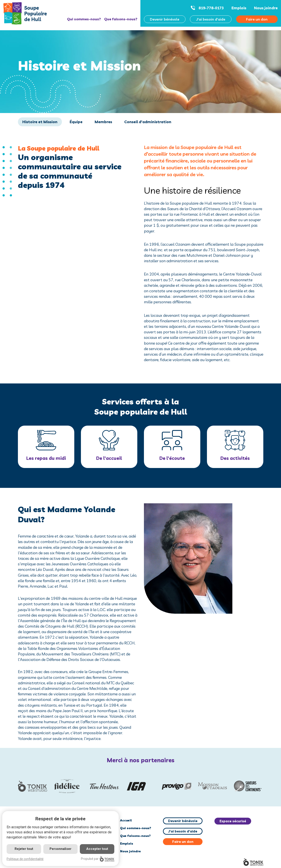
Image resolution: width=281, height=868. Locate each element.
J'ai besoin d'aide (211, 19)
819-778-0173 (211, 8)
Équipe (76, 122)
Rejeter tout (24, 849)
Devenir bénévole (165, 19)
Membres (103, 122)
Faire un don (183, 842)
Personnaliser (60, 849)
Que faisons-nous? (121, 19)
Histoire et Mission (40, 122)
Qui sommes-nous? (84, 19)
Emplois (239, 8)
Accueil (126, 820)
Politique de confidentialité (25, 859)
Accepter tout (97, 849)
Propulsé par (98, 859)
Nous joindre (266, 8)
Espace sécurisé (233, 821)
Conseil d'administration (148, 122)
